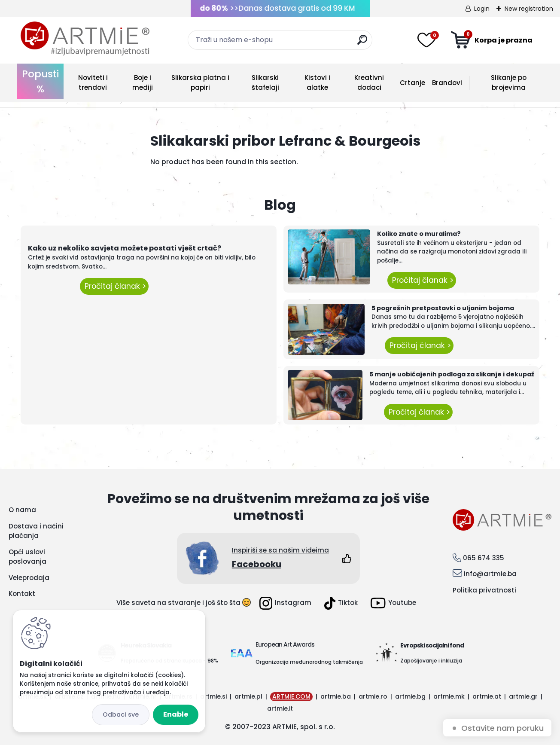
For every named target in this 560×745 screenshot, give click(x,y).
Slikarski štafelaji (265, 82)
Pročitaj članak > (114, 286)
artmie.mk (449, 696)
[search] (362, 43)
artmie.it (280, 708)
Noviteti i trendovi (93, 82)
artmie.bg (410, 696)
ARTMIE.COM (291, 696)
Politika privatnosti (484, 590)
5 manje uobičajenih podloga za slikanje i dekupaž (452, 374)
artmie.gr (523, 696)
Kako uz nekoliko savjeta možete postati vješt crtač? (125, 248)
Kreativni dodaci (369, 82)
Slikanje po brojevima (509, 82)
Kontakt (22, 594)
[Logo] (85, 39)
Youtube (393, 603)
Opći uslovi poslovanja (27, 557)
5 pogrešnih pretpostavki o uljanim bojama (443, 308)
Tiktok (341, 603)
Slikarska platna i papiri (200, 82)
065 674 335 (484, 558)
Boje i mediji (143, 82)
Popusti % (40, 81)
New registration (529, 9)
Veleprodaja (29, 578)
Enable (176, 714)
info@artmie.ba (490, 574)
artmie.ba (336, 696)
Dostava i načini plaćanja (36, 531)
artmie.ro (373, 696)
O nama (22, 510)
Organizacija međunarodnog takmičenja (309, 662)
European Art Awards (285, 644)
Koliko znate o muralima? (419, 234)
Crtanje (412, 83)
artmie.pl (248, 696)
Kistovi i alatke (317, 82)
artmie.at (487, 696)
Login (482, 9)
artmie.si (213, 696)
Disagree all (121, 715)
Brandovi (447, 83)
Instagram (285, 603)
